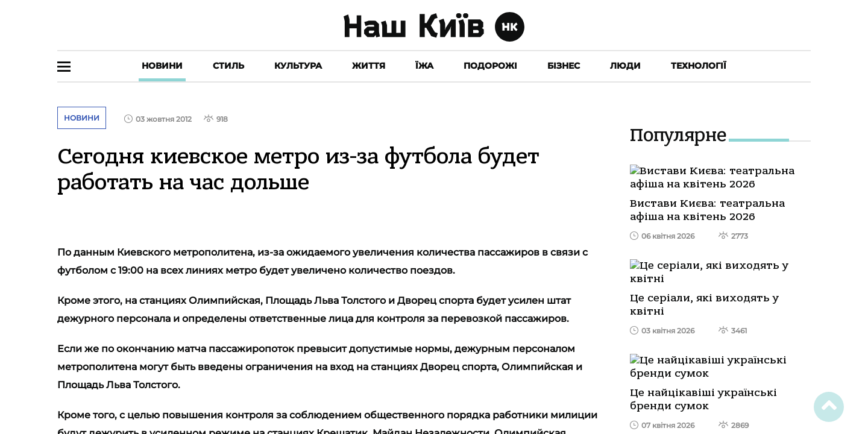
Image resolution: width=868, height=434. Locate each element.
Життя (369, 66)
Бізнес (564, 66)
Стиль (228, 66)
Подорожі (490, 66)
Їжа (424, 66)
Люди (625, 66)
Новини (162, 66)
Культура (298, 66)
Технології (699, 66)
